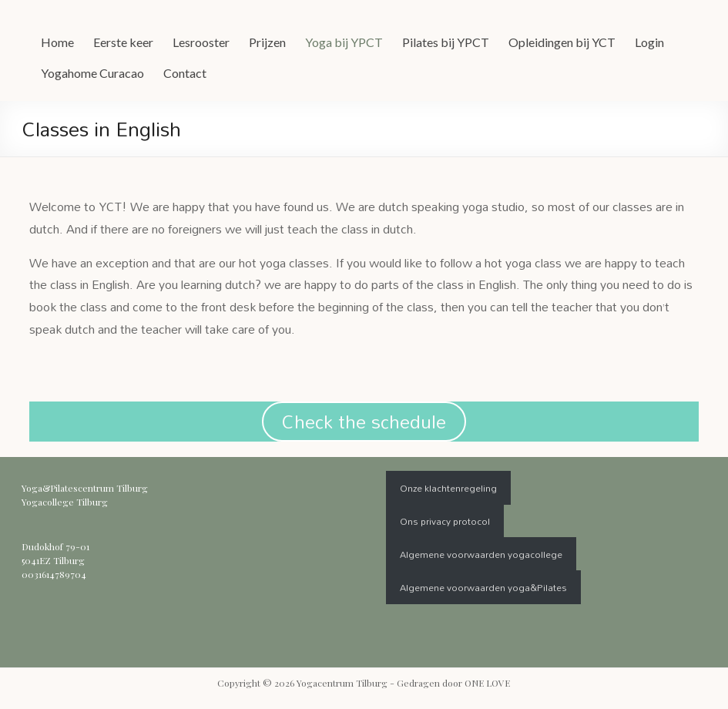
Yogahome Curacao (92, 73)
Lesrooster (201, 42)
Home (57, 42)
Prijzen (267, 42)
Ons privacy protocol (445, 521)
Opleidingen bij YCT (562, 42)
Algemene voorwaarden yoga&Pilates (483, 587)
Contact (185, 73)
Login (649, 42)
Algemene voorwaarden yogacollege (481, 554)
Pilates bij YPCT (446, 42)
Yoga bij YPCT (344, 42)
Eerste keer (123, 42)
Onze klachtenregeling (448, 488)
